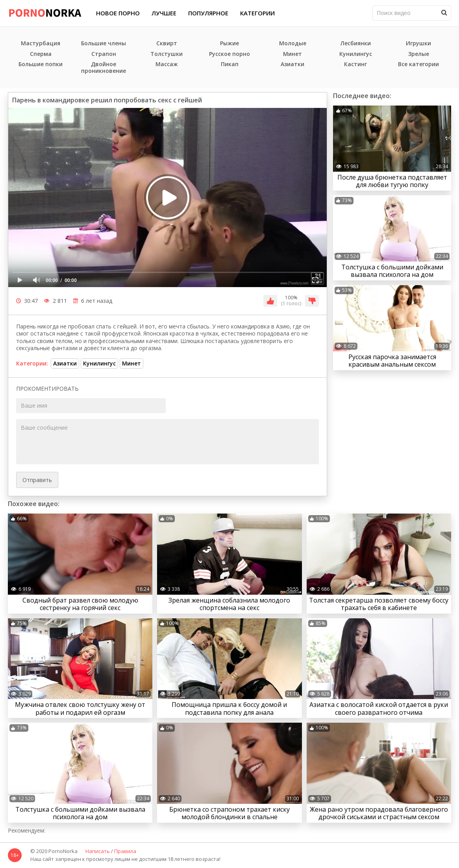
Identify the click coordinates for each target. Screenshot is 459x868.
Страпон (104, 54)
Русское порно (229, 54)
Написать (98, 851)
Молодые (293, 44)
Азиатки (292, 64)
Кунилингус (356, 54)
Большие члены (104, 44)
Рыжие (229, 44)
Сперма (41, 54)
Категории (257, 13)
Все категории (418, 64)
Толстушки (167, 54)
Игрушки (418, 44)
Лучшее (164, 13)
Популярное (208, 13)
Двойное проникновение (104, 68)
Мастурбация (41, 44)
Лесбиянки (356, 44)
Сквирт (167, 44)
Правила (125, 851)
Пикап (230, 64)
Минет (292, 54)
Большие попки (41, 64)
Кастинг (355, 64)
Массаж (167, 64)
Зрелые (419, 54)
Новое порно (118, 13)
